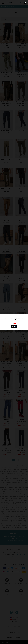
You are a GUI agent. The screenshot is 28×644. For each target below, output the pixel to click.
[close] (25, 3)
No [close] (14, 323)
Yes (14, 326)
